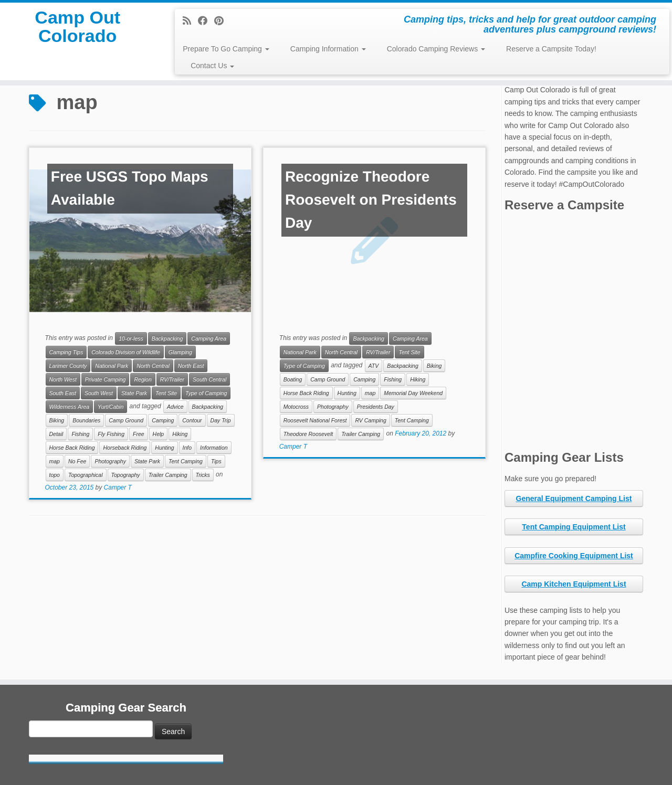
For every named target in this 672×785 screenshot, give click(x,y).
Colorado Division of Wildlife (126, 352)
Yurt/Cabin (111, 407)
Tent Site (166, 393)
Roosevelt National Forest (315, 420)
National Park (112, 366)
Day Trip (221, 420)
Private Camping (106, 379)
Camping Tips (66, 352)
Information (214, 448)
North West (63, 379)
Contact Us (212, 66)
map (55, 461)
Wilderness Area (70, 407)
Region (143, 379)
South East (63, 393)
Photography (110, 461)
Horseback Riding (125, 448)
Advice (175, 407)
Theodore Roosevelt (308, 434)
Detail (56, 434)
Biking (57, 420)
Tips (216, 461)
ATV (374, 366)
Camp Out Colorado (77, 34)
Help (159, 434)
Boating (293, 379)
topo (55, 475)
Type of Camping (206, 393)
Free (139, 434)
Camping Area (209, 338)
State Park (134, 393)
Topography (126, 475)
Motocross (296, 407)
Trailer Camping (168, 475)
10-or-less (131, 338)
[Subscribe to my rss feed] (190, 21)
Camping (163, 420)
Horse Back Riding (72, 448)
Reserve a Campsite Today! (551, 49)
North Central (153, 366)
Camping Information (328, 49)
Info (187, 448)
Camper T (118, 487)
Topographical (86, 475)
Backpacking (167, 338)
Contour (192, 420)
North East (191, 366)
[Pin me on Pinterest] (222, 21)
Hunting (164, 448)
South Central (209, 379)
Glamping (180, 352)
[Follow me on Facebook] (206, 21)
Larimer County (68, 366)
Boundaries (86, 420)
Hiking (180, 434)
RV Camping (370, 420)
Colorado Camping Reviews (436, 49)
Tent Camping (186, 461)
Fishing (80, 434)
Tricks (203, 475)
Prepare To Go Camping (226, 49)
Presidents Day (376, 407)
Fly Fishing (111, 434)
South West (99, 393)
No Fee (77, 461)
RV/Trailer (172, 379)
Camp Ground (126, 420)
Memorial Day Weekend (413, 393)
